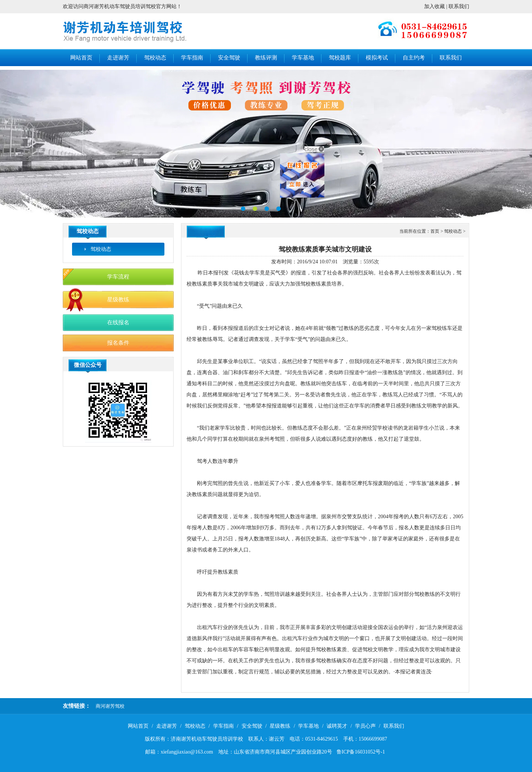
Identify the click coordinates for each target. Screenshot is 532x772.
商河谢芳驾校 (110, 706)
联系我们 (459, 6)
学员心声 (365, 726)
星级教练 (118, 300)
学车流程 (118, 277)
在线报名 (118, 322)
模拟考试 (377, 58)
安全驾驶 (229, 58)
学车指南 (192, 58)
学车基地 (303, 58)
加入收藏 (434, 6)
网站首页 (81, 58)
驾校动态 (155, 58)
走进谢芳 (118, 58)
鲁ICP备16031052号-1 (361, 752)
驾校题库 (340, 58)
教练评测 (266, 58)
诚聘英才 (337, 726)
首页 (435, 231)
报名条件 (118, 343)
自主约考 (414, 58)
